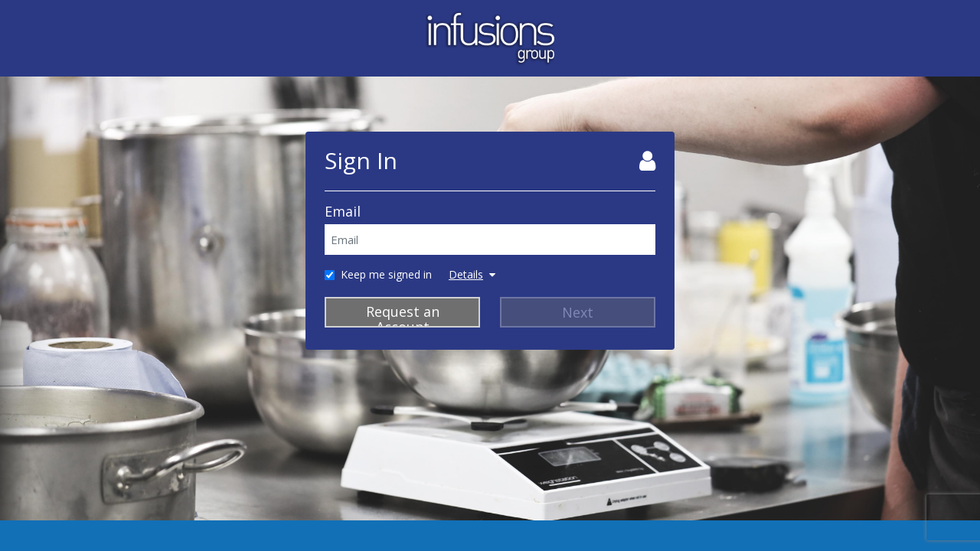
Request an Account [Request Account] (403, 315)
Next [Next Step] (578, 312)
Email (343, 211)
